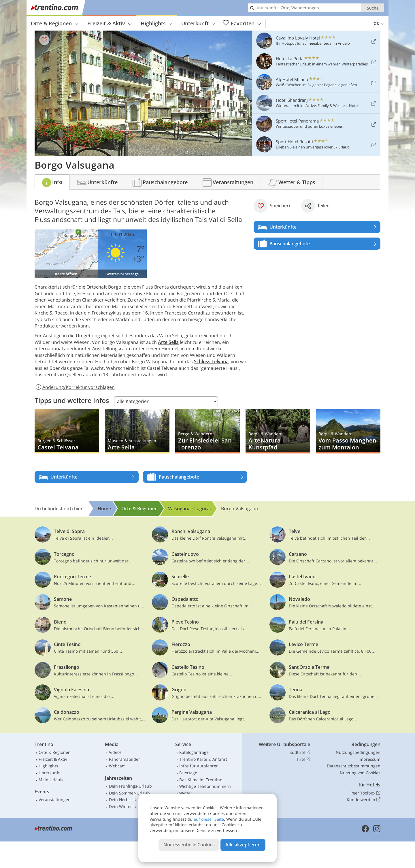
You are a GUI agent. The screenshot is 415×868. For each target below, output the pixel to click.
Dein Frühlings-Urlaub (130, 786)
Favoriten (242, 23)
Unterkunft (198, 23)
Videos (115, 752)
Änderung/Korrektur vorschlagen (75, 387)
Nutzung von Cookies (360, 773)
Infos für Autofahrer (199, 766)
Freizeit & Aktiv (110, 23)
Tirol (303, 759)
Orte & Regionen (55, 23)
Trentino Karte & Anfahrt (203, 759)
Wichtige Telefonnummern (205, 786)
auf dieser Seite (209, 819)
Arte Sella (168, 342)
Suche (373, 8)
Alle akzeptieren (243, 845)
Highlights (156, 23)
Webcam (117, 766)
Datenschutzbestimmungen (354, 766)
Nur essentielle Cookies (189, 845)
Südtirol (300, 752)
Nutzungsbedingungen (358, 752)
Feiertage (188, 773)
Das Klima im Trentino (201, 780)
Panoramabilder (124, 759)
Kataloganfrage (194, 752)
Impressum (369, 759)
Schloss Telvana (211, 361)
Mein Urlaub (51, 780)
